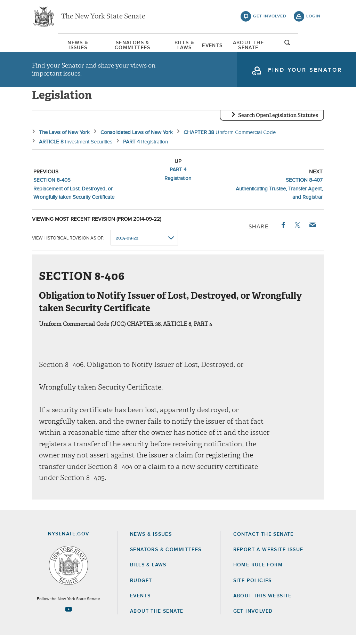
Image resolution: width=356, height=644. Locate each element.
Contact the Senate (264, 543)
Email (312, 233)
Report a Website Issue (268, 558)
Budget (141, 589)
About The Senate (268, 45)
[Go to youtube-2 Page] (68, 618)
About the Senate (157, 620)
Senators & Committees (119, 45)
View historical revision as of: (68, 246)
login (313, 17)
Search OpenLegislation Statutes (278, 124)
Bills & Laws (183, 45)
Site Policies (253, 589)
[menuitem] (53, 45)
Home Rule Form (258, 573)
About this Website (262, 604)
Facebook (283, 233)
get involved (270, 17)
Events (221, 45)
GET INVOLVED (253, 620)
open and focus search (314, 46)
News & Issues (53, 45)
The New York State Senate (103, 17)
